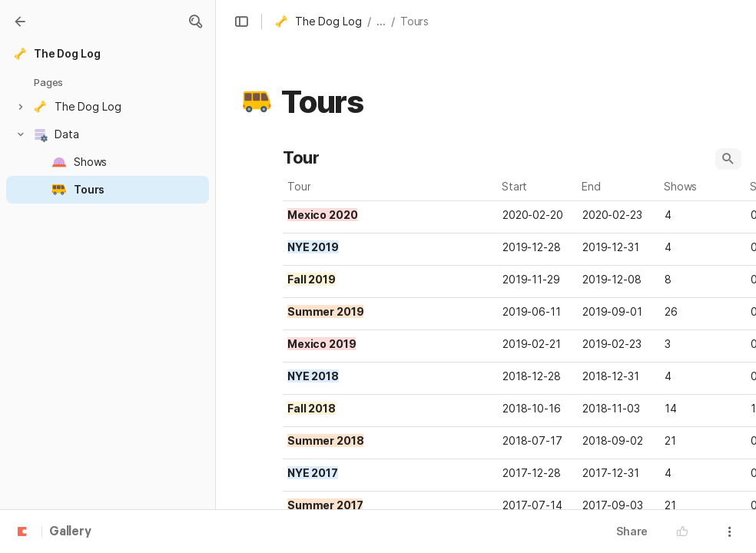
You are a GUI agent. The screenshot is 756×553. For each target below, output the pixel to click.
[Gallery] (20, 22)
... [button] (381, 21)
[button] (195, 22)
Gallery (70, 532)
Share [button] (632, 531)
